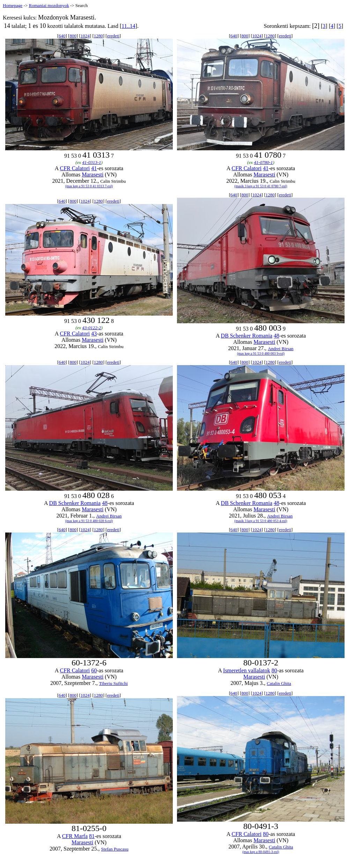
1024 (85, 36)
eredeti (113, 36)
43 (94, 334)
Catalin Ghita (279, 683)
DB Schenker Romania (247, 336)
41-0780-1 (263, 162)
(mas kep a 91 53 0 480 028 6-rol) (89, 521)
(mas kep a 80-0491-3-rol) (261, 852)
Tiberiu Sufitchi (113, 683)
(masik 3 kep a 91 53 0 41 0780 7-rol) (261, 186)
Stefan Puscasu (115, 849)
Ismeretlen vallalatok (247, 670)
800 (73, 36)
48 (276, 336)
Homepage (13, 5)
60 (94, 670)
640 (62, 36)
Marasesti (93, 175)
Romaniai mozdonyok (49, 5)
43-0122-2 (91, 328)
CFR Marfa (75, 836)
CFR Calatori (75, 168)
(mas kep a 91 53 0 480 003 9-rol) (261, 353)
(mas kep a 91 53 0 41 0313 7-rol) (89, 186)
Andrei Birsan (280, 349)
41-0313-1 (91, 162)
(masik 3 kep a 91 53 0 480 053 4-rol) (261, 521)
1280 (98, 36)
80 (274, 670)
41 (94, 168)
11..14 (128, 26)
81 (92, 836)
